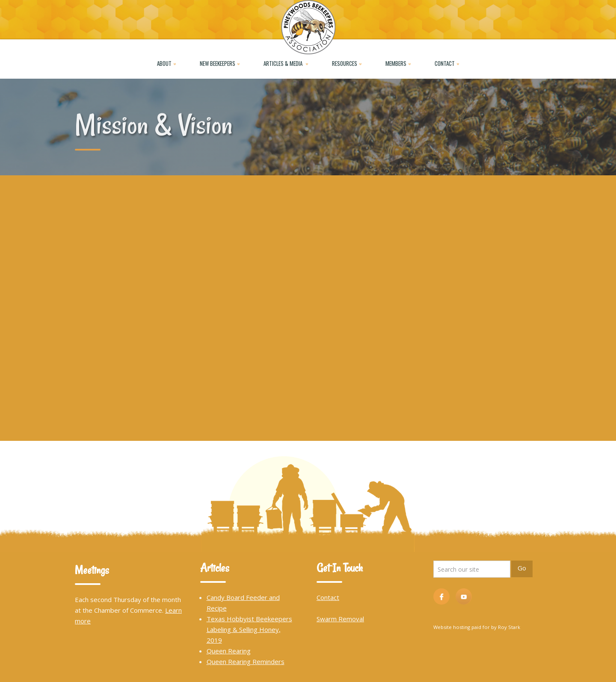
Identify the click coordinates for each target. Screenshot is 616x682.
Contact (328, 597)
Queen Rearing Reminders (246, 661)
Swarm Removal (340, 619)
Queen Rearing (229, 651)
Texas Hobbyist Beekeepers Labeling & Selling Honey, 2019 (249, 629)
